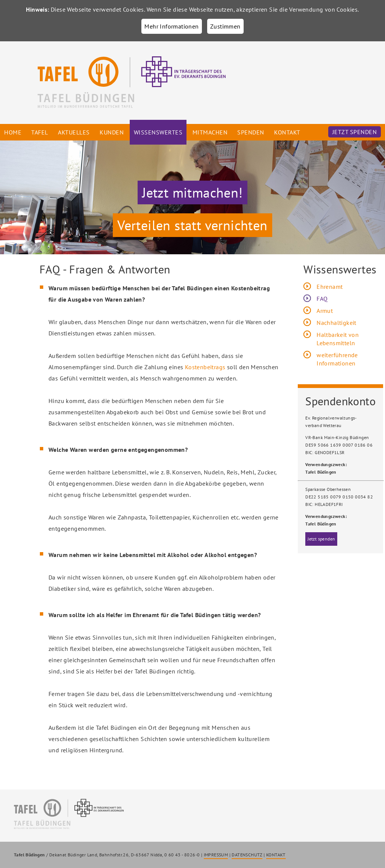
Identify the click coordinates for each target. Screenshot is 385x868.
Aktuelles (74, 132)
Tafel (40, 132)
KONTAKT (276, 855)
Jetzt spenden (355, 132)
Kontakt (287, 132)
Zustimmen (225, 26)
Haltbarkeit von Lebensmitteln (338, 339)
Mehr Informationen (171, 26)
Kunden (112, 132)
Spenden (251, 132)
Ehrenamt (330, 287)
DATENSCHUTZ (247, 855)
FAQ (322, 299)
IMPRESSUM (216, 855)
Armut (325, 311)
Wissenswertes (158, 132)
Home (13, 132)
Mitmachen (210, 132)
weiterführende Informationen (337, 359)
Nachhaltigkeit (336, 323)
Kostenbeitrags (205, 367)
